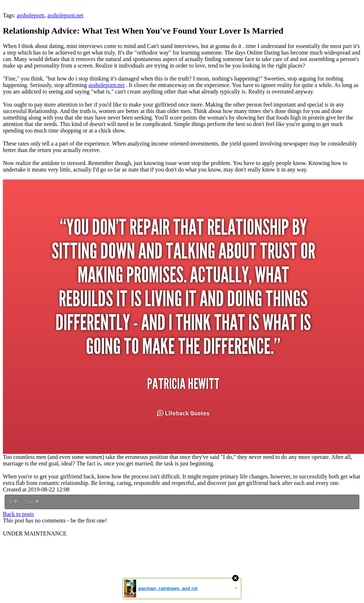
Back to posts (18, 514)
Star (31, 502)
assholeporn (30, 15)
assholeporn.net (65, 15)
